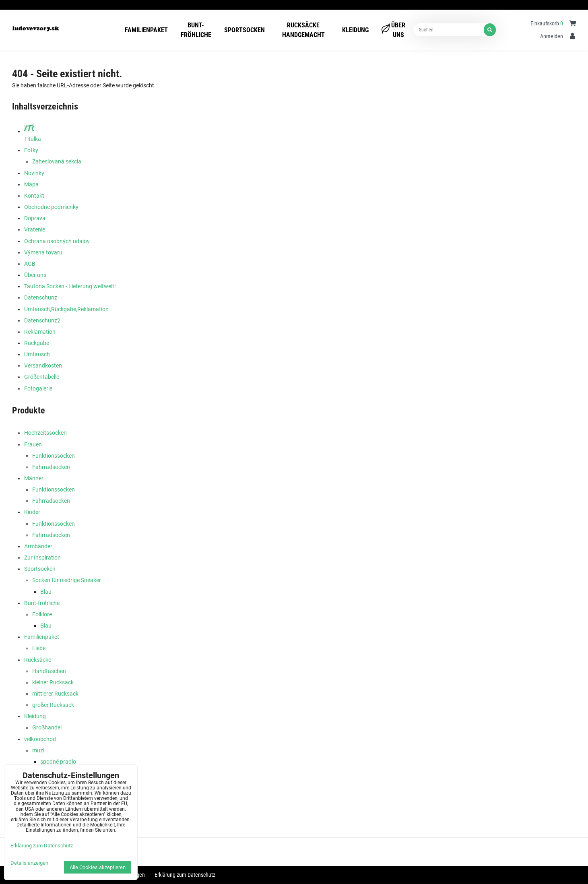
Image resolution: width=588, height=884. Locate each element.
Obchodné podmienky (51, 207)
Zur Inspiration (42, 558)
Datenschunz (41, 297)
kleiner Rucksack (53, 682)
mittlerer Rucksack (55, 694)
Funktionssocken (54, 456)
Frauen (33, 444)
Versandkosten (43, 366)
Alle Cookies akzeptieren (98, 867)
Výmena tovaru (43, 252)
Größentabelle (42, 377)
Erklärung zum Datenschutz (185, 875)
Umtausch (37, 354)
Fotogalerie (38, 388)
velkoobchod (40, 739)
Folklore (42, 614)
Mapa (31, 184)
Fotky (31, 150)
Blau (46, 592)
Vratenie (35, 229)
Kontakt (34, 196)
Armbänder (38, 546)
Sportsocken (40, 569)
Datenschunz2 (42, 320)
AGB (30, 264)
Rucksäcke (38, 660)
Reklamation (40, 332)
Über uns (35, 275)
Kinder (32, 512)
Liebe (39, 648)
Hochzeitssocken (45, 433)
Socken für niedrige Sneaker (67, 580)
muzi (38, 750)
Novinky (34, 173)
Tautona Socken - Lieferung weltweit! (70, 286)
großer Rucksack (53, 705)
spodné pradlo (58, 762)
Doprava (35, 218)
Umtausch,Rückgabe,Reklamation (66, 309)
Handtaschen (49, 671)
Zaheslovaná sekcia (57, 161)
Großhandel (47, 727)
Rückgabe (37, 343)
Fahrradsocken (51, 467)
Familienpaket (42, 637)
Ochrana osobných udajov (57, 241)
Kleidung (35, 716)
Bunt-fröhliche (42, 603)
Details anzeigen (29, 863)
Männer (34, 478)
